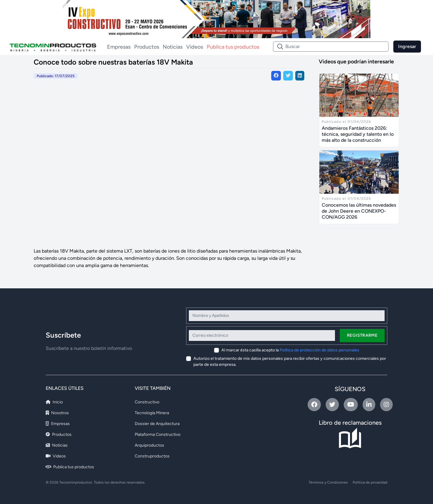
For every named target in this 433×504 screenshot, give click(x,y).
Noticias (173, 47)
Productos (147, 47)
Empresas (119, 47)
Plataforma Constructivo (158, 434)
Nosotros (57, 413)
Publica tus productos (233, 47)
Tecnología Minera (152, 413)
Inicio (54, 402)
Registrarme (362, 335)
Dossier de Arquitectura (157, 424)
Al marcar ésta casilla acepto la (290, 350)
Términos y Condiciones (328, 482)
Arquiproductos (149, 445)
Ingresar (407, 46)
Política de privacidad (370, 482)
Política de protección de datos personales (319, 350)
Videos (195, 47)
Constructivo (147, 402)
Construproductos (152, 456)
